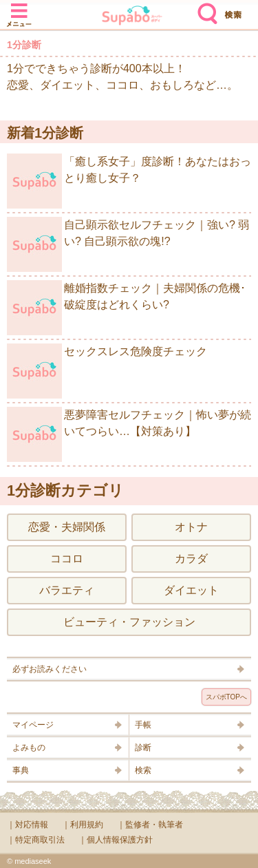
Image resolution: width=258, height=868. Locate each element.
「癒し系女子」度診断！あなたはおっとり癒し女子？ (129, 181)
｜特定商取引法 (36, 840)
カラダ (191, 559)
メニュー (19, 8)
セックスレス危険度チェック (107, 371)
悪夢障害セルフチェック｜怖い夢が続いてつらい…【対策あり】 (129, 434)
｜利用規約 (83, 825)
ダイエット (191, 590)
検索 (204, 8)
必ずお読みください (50, 669)
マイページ (33, 725)
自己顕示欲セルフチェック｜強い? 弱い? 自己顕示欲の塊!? (128, 244)
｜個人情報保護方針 (116, 840)
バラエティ (67, 590)
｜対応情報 (28, 825)
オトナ (191, 527)
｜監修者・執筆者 (150, 825)
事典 (21, 770)
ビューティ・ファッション (129, 622)
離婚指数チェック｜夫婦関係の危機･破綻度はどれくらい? (126, 308)
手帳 (143, 725)
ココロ (67, 559)
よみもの (29, 748)
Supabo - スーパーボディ (132, 17)
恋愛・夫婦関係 (67, 527)
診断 (143, 748)
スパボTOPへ (226, 697)
